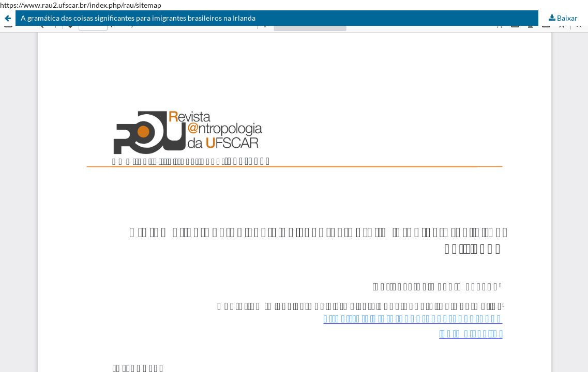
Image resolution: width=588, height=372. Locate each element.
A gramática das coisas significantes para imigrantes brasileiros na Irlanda (138, 18)
